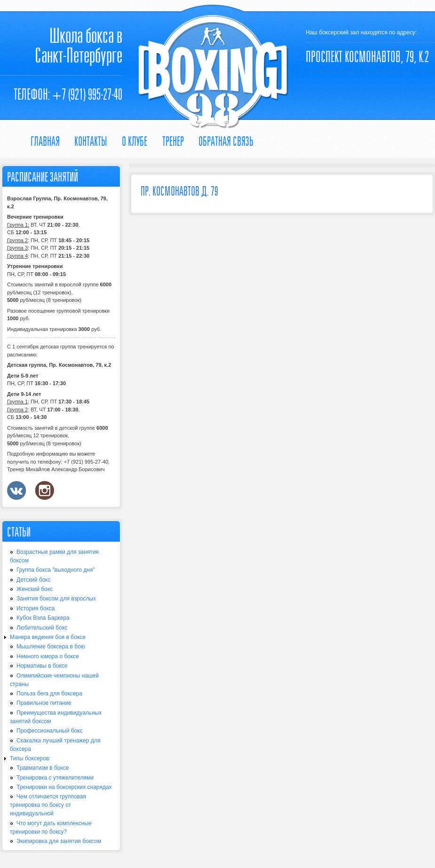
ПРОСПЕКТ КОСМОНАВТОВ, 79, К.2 (367, 57)
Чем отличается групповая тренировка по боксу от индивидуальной (48, 805)
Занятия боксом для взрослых (56, 599)
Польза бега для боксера (49, 694)
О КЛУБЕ (134, 141)
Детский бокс (34, 580)
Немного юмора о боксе (48, 656)
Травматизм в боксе (43, 768)
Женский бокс (35, 589)
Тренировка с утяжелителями (55, 778)
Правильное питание (44, 703)
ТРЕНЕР (173, 141)
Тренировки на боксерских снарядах (64, 787)
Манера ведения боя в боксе (48, 637)
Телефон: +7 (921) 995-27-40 (68, 94)
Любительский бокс (42, 628)
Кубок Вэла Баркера (43, 618)
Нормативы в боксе (42, 666)
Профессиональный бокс (50, 731)
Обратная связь (226, 141)
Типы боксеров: (30, 758)
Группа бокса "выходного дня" (56, 570)
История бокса (36, 608)
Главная (45, 141)
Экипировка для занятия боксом (59, 841)
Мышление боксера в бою (51, 647)
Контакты (91, 141)
